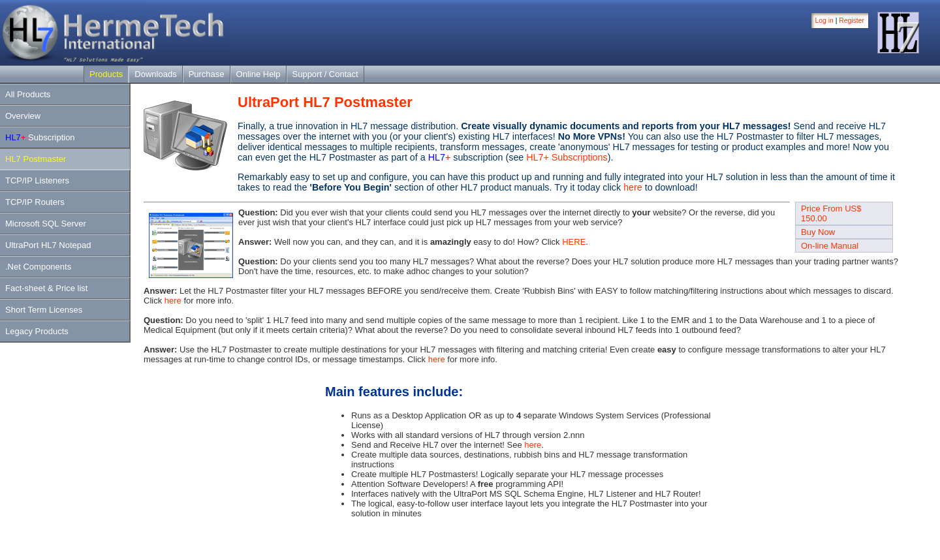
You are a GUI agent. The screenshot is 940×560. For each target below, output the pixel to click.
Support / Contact (325, 74)
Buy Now (818, 232)
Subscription (40, 137)
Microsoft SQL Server (46, 224)
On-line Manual (830, 246)
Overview (23, 116)
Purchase (207, 74)
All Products (28, 94)
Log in (824, 21)
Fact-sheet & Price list (46, 288)
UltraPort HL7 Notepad (48, 245)
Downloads (155, 74)
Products (106, 74)
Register (852, 21)
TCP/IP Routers (35, 202)
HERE (574, 242)
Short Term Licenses (44, 310)
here (633, 187)
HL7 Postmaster (36, 159)
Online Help (258, 74)
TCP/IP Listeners (37, 180)
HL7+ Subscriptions (567, 157)
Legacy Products (37, 331)
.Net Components (38, 267)
